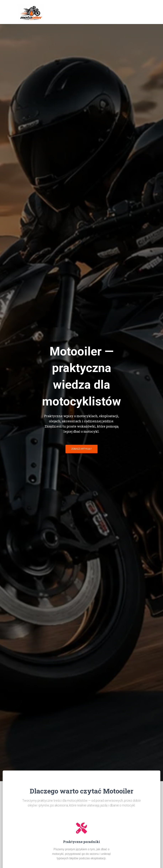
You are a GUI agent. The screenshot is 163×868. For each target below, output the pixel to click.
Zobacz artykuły (81, 449)
